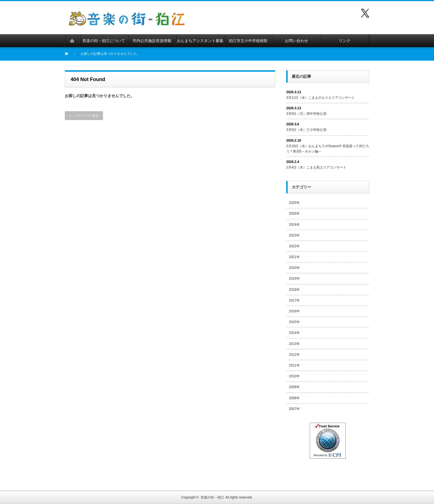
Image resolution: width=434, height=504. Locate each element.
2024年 (294, 225)
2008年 (294, 398)
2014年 (294, 333)
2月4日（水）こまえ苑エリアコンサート (316, 167)
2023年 (294, 235)
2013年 (294, 344)
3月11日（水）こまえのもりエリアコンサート (321, 98)
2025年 (294, 203)
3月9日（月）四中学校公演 (306, 114)
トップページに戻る (84, 116)
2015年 (294, 322)
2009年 (294, 387)
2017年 (294, 300)
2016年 (294, 311)
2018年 (294, 290)
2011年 (294, 365)
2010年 (294, 376)
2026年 (294, 214)
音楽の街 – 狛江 (212, 497)
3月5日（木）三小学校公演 (306, 130)
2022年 (294, 246)
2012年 (294, 355)
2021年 (294, 257)
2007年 (294, 409)
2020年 (294, 268)
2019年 (294, 279)
